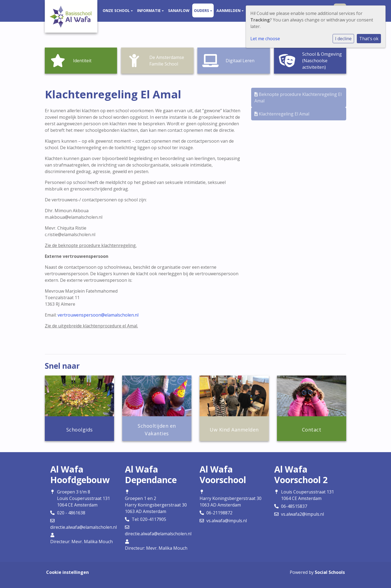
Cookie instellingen (67, 572)
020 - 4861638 (71, 513)
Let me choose (265, 39)
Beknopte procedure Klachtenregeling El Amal (298, 98)
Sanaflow (179, 10)
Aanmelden (229, 10)
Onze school (117, 10)
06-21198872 (219, 513)
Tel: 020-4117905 (149, 519)
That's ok (369, 39)
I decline (343, 39)
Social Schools (330, 572)
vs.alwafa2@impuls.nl (302, 514)
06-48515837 (294, 506)
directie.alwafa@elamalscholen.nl (83, 527)
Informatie (149, 10)
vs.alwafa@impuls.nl (227, 521)
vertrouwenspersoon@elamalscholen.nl (98, 315)
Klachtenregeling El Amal (282, 114)
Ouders (202, 10)
